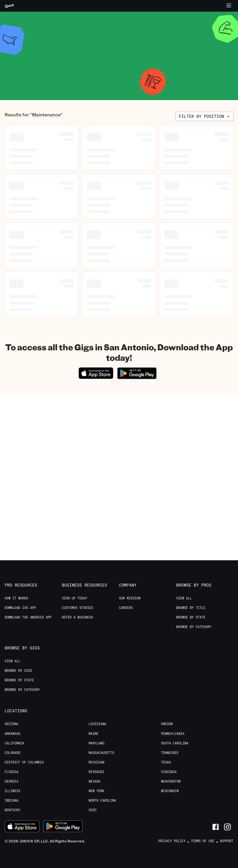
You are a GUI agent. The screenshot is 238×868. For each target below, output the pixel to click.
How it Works (16, 598)
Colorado (12, 753)
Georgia (12, 781)
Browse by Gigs (18, 671)
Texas (166, 762)
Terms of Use (203, 841)
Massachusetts (101, 753)
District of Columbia (24, 762)
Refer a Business (77, 617)
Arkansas (12, 734)
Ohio (93, 810)
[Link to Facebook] (216, 827)
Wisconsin (170, 791)
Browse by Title (191, 608)
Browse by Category (194, 627)
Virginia (169, 772)
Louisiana (98, 724)
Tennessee (170, 753)
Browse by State (191, 617)
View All (184, 598)
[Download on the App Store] (96, 377)
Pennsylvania (173, 734)
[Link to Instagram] (227, 827)
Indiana (12, 800)
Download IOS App (20, 608)
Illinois (12, 791)
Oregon (167, 724)
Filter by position (205, 116)
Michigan (97, 762)
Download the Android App (28, 617)
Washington (171, 781)
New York (97, 791)
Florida (12, 772)
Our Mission (130, 598)
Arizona (12, 724)
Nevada (95, 781)
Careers (126, 608)
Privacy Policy (172, 841)
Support (226, 841)
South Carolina (175, 743)
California (14, 743)
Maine (94, 734)
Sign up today (74, 598)
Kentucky (12, 810)
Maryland (97, 743)
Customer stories (77, 608)
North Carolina (102, 800)
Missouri (97, 772)
